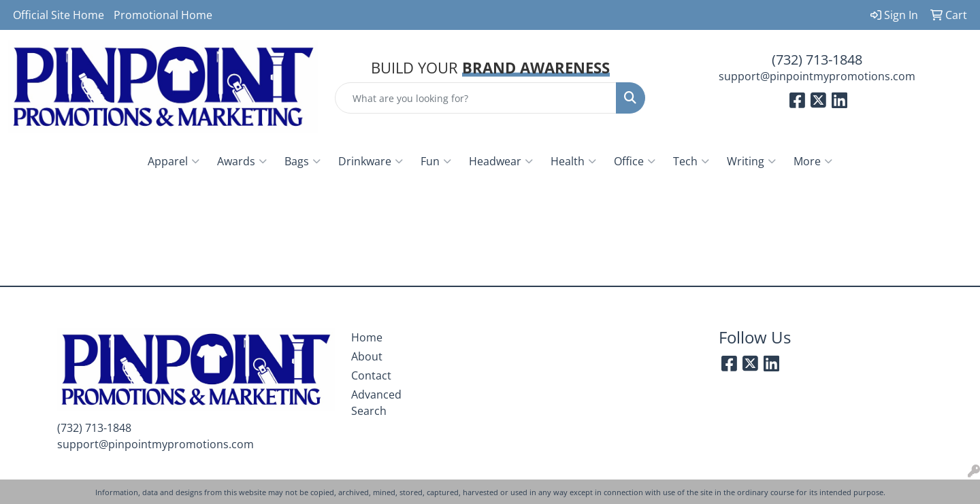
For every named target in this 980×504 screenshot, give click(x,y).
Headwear (501, 161)
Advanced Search (376, 403)
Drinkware (371, 161)
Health (573, 161)
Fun (436, 161)
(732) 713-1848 (817, 60)
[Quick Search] (476, 98)
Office (635, 161)
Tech (691, 161)
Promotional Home (163, 15)
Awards (242, 161)
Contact (371, 375)
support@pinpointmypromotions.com (817, 76)
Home (367, 337)
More (813, 161)
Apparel (174, 161)
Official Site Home (59, 15)
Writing (751, 161)
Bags (303, 161)
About (367, 356)
